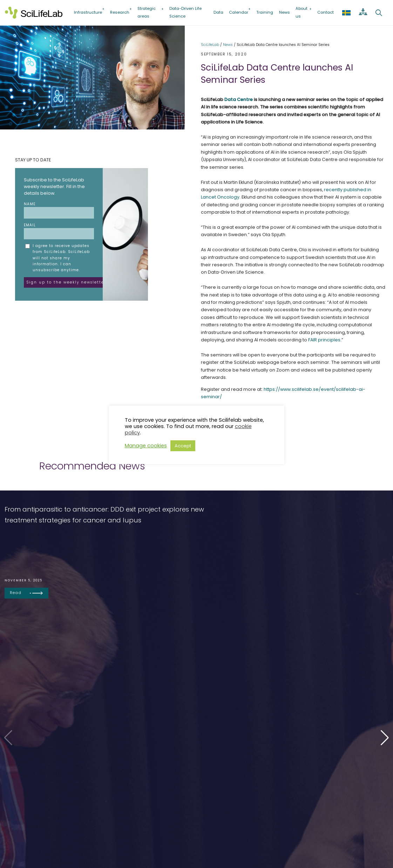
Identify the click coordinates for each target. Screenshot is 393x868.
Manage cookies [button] (146, 446)
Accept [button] (183, 446)
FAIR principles (324, 340)
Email (59, 231)
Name (59, 210)
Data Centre (239, 99)
